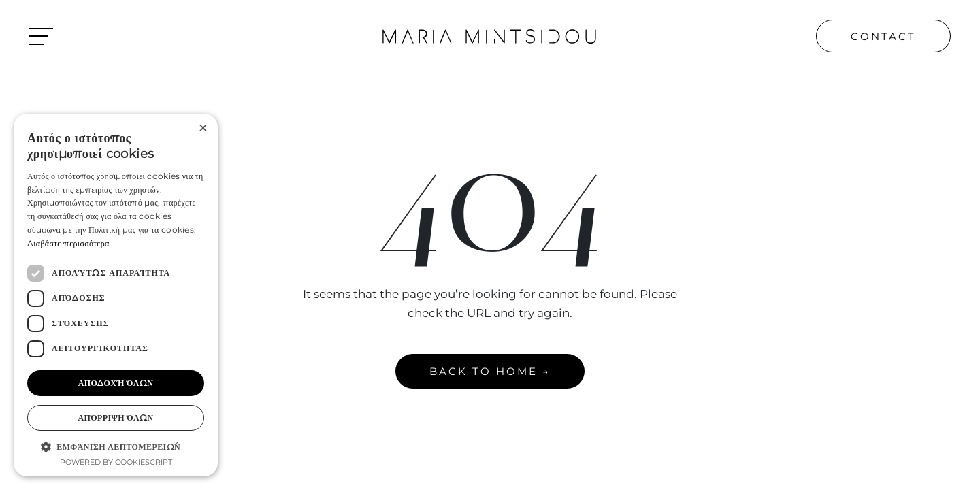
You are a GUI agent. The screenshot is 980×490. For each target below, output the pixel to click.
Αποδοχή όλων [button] (116, 383)
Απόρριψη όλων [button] (115, 418)
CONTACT (883, 36)
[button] (116, 446)
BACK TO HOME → (490, 371)
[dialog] (116, 295)
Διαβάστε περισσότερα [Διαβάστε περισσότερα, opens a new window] (68, 243)
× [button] (202, 128)
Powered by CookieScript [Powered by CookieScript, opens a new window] (116, 462)
